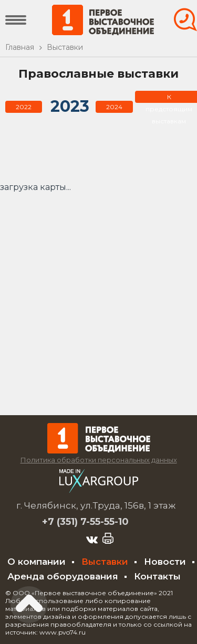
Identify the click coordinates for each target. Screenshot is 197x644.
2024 (114, 107)
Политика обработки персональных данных (99, 460)
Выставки (105, 562)
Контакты (157, 576)
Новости (165, 562)
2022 (24, 107)
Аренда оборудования (63, 576)
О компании (37, 562)
